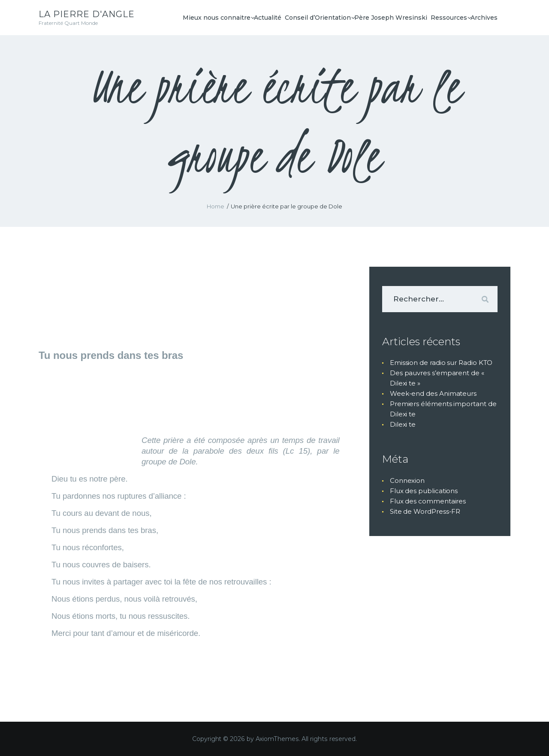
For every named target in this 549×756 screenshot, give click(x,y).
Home (216, 206)
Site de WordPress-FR (425, 511)
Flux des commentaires (428, 501)
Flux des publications (424, 491)
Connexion (407, 480)
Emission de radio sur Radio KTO (441, 363)
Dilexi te (403, 424)
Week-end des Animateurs (433, 393)
